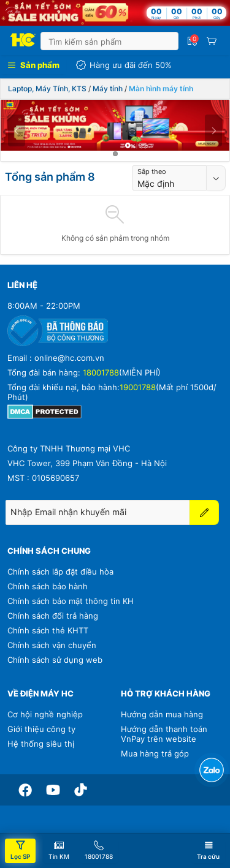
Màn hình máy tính (161, 89)
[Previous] (17, 130)
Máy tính (108, 89)
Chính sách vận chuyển (52, 645)
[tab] (115, 154)
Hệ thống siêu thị (41, 744)
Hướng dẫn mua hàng (162, 714)
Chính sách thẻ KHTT (48, 630)
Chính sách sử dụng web (55, 660)
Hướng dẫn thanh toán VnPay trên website (164, 734)
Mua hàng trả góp (155, 753)
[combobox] (170, 178)
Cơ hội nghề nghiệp (45, 714)
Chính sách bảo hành (48, 586)
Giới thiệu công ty (41, 729)
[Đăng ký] (204, 512)
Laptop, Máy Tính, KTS (47, 89)
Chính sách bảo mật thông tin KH (71, 601)
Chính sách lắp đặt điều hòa (60, 572)
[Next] (213, 130)
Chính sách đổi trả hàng (53, 616)
